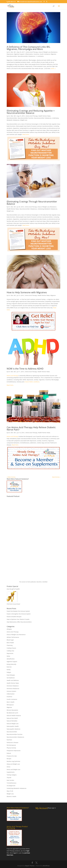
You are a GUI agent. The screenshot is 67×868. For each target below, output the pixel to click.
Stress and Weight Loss (13, 769)
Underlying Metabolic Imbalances (47, 209)
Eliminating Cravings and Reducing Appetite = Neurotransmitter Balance (31, 112)
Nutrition (9, 740)
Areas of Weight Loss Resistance (48, 52)
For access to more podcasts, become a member (33, 582)
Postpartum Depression (14, 751)
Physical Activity (11, 748)
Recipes (9, 759)
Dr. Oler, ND (12, 52)
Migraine (53, 54)
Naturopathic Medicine (13, 729)
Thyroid (9, 778)
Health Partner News (44, 116)
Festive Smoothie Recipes (14, 617)
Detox (8, 656)
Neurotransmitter (12, 56)
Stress (9, 767)
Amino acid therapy (12, 376)
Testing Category (12, 775)
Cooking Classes (11, 648)
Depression (10, 54)
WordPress (46, 866)
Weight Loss (24, 120)
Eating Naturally (11, 664)
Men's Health (11, 702)
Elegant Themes (30, 866)
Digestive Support (19, 54)
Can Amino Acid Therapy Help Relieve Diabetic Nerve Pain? (31, 428)
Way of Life (10, 791)
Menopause (10, 705)
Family (9, 670)
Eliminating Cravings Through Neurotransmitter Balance (32, 203)
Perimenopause (11, 745)
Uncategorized (11, 786)
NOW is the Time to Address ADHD (25, 369)
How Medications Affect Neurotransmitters (19, 622)
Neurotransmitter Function (26, 118)
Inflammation (29, 54)
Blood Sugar (10, 640)
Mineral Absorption (12, 710)
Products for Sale (12, 756)
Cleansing (10, 645)
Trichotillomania (11, 783)
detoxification (11, 659)
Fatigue (9, 672)
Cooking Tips (10, 651)
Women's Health (11, 796)
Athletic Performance (13, 637)
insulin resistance (45, 54)
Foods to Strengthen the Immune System (19, 614)
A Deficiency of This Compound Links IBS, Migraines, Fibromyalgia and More (29, 48)
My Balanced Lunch (12, 713)
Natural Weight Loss (13, 724)
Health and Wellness (13, 680)
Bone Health (10, 643)
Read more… (26, 134)
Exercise (9, 667)
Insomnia (36, 54)
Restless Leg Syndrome (13, 761)
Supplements (11, 772)
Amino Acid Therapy (32, 52)
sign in (54, 808)
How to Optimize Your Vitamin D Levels (18, 619)
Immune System (11, 691)
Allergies (9, 629)
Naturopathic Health (13, 726)
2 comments (40, 56)
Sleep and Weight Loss (13, 764)
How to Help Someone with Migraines (27, 292)
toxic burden (10, 780)
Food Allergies (11, 675)
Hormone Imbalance (13, 686)
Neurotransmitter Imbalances (26, 56)
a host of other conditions (32, 382)
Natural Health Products (14, 716)
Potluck (9, 753)
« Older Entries (11, 477)
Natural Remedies (12, 721)
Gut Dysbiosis (11, 678)
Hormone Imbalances (13, 689)
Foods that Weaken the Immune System (18, 611)
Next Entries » (56, 477)
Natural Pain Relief (12, 718)
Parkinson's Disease (12, 742)
